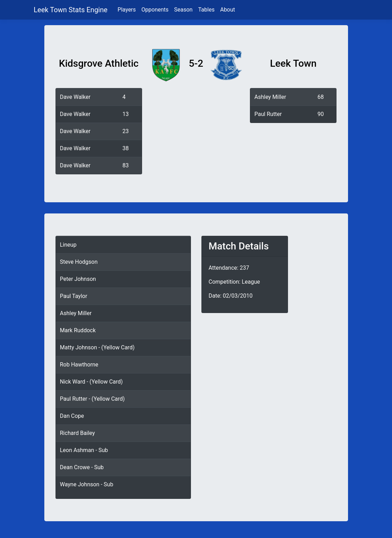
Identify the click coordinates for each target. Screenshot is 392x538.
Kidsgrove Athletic (99, 63)
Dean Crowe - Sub (82, 467)
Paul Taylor (74, 296)
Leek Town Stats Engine (72, 10)
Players (127, 10)
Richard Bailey (77, 433)
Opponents (155, 10)
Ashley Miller (270, 97)
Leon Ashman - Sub (84, 450)
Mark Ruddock (78, 330)
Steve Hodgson (79, 262)
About (228, 10)
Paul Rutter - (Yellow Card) (93, 399)
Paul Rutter (268, 114)
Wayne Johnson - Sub (87, 484)
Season (183, 10)
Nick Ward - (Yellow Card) (91, 382)
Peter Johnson (78, 279)
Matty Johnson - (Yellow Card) (97, 347)
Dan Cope (72, 416)
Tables (206, 10)
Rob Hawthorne (79, 365)
